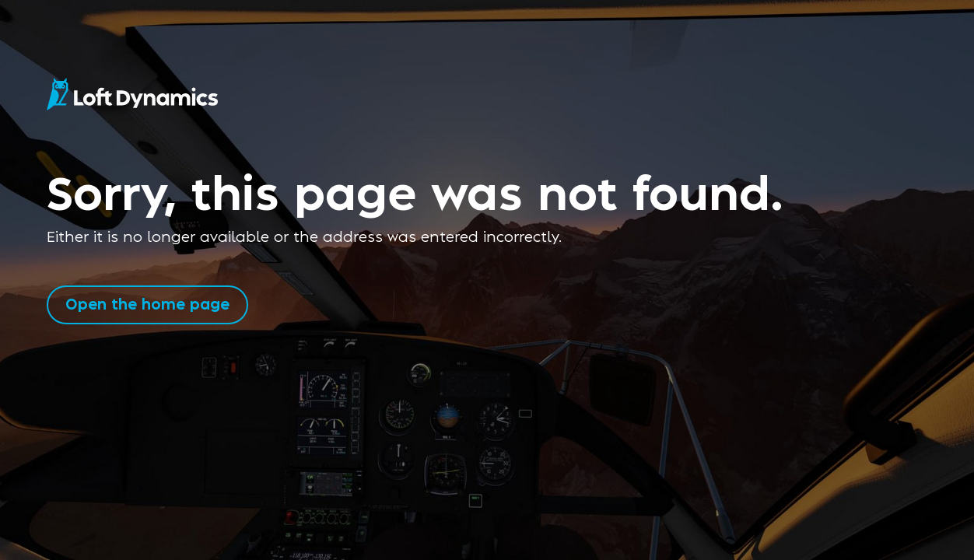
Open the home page (147, 303)
